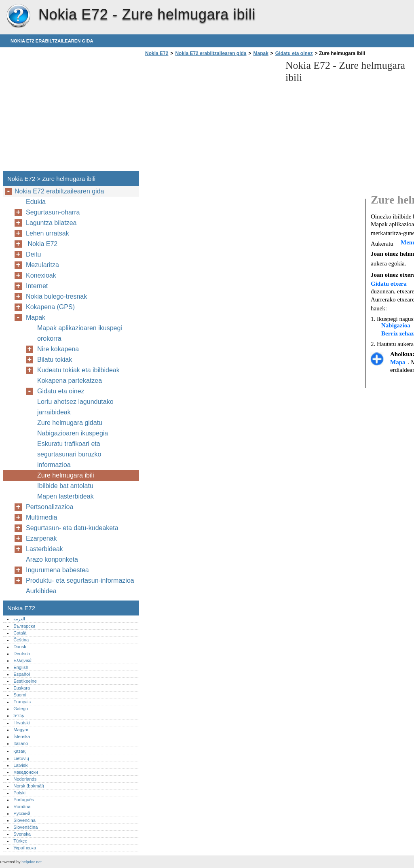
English (21, 667)
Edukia (36, 202)
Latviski (21, 765)
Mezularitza (42, 265)
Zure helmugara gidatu (70, 423)
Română (22, 806)
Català (20, 633)
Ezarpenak (41, 538)
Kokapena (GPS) (50, 307)
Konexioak (41, 275)
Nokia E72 (18, 16)
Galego (21, 709)
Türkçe (20, 841)
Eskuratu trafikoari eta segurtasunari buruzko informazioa (69, 454)
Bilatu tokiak (55, 360)
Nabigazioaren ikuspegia (73, 433)
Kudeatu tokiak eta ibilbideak (78, 370)
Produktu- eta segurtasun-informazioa (80, 580)
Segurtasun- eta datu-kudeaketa (72, 528)
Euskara (22, 688)
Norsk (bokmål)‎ (29, 786)
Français (22, 702)
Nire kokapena (58, 349)
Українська (25, 848)
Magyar (21, 730)
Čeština (21, 640)
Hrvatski (21, 723)
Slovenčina (24, 820)
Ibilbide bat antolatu (65, 486)
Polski (19, 793)
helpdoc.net (32, 862)
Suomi (20, 695)
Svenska (22, 834)
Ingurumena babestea (57, 570)
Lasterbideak (44, 549)
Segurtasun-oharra (53, 212)
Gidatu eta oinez (294, 53)
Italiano (21, 743)
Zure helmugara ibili (66, 475)
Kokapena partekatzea (70, 381)
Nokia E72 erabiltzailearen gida (52, 41)
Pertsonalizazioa (50, 507)
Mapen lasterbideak (65, 496)
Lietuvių (21, 758)
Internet (37, 286)
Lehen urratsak (48, 233)
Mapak (261, 53)
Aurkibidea (41, 591)
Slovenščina (25, 827)
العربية (19, 619)
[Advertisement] (211, 116)
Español (21, 674)
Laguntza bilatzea (51, 223)
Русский (22, 813)
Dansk (20, 647)
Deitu (33, 254)
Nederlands (25, 779)
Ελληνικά (22, 660)
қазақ (19, 751)
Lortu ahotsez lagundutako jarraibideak (75, 407)
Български (24, 626)
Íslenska (22, 736)
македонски (26, 772)
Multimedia (41, 517)
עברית (19, 715)
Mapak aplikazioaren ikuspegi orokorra (80, 333)
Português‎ (24, 800)
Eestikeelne (25, 681)
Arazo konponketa (52, 559)
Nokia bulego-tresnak (56, 296)
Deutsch (22, 654)
